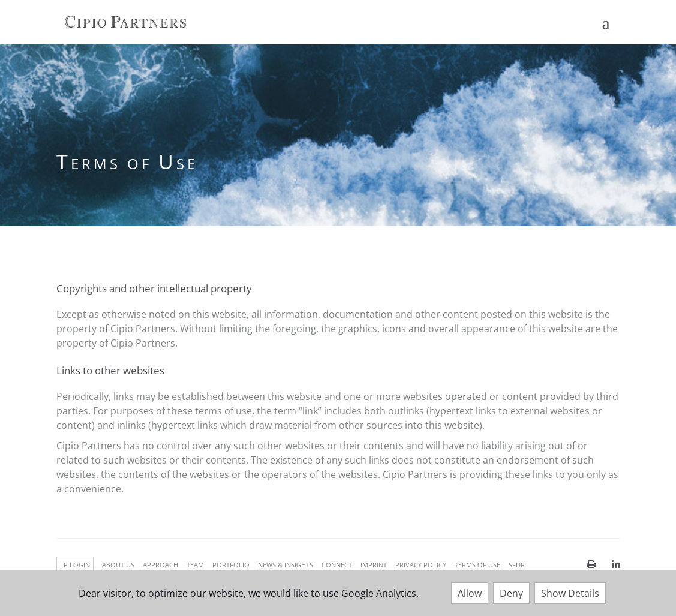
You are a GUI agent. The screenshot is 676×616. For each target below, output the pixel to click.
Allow (470, 593)
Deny (511, 593)
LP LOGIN (75, 565)
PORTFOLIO (231, 565)
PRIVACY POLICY (421, 565)
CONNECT (337, 565)
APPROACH (160, 565)
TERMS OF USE (477, 565)
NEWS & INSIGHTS (286, 565)
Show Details (570, 593)
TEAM (195, 565)
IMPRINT (374, 565)
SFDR (517, 565)
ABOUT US (118, 565)
